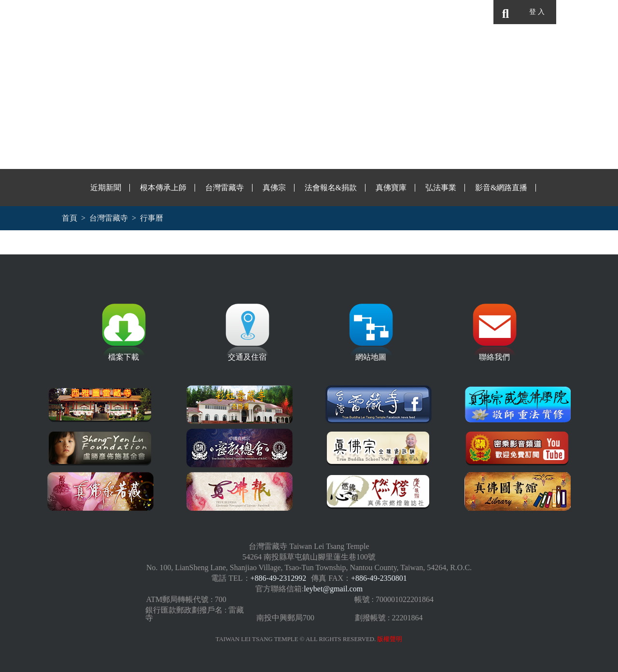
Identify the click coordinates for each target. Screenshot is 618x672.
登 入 (537, 12)
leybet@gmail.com (333, 589)
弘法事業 (441, 188)
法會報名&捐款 (331, 188)
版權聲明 (390, 639)
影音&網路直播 (501, 188)
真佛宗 (274, 188)
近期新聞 (106, 188)
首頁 (70, 218)
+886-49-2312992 (279, 578)
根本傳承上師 (163, 188)
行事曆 (152, 218)
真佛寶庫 (391, 188)
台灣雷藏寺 (225, 188)
